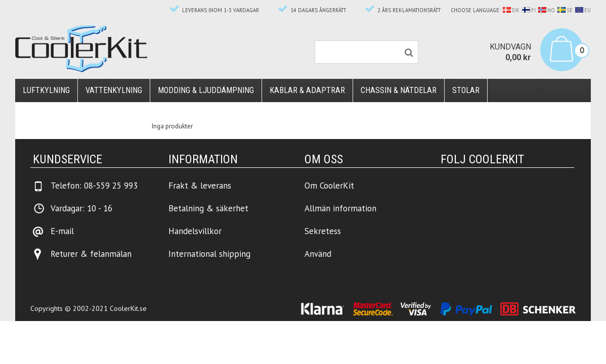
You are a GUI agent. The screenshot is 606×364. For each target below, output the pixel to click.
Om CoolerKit (329, 186)
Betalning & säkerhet (208, 208)
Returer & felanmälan (91, 254)
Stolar (466, 90)
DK (511, 10)
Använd (318, 254)
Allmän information (340, 208)
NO (547, 10)
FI (529, 10)
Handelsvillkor (195, 231)
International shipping (209, 254)
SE (565, 10)
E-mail (62, 231)
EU (583, 10)
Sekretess (323, 231)
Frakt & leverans (200, 186)
